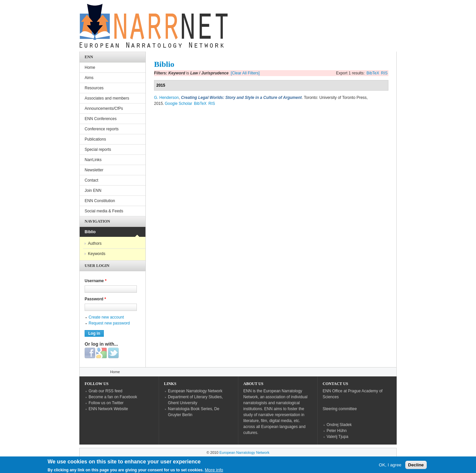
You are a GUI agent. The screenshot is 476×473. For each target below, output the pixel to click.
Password (95, 299)
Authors (95, 243)
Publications (95, 139)
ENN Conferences (101, 119)
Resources (94, 88)
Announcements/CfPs (104, 108)
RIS (384, 73)
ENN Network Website (108, 409)
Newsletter (94, 170)
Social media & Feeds (104, 211)
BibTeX (373, 73)
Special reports (98, 150)
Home (90, 67)
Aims (89, 78)
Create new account (106, 317)
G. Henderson (166, 98)
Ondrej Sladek (339, 425)
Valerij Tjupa (337, 437)
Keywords (97, 254)
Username (96, 281)
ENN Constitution (100, 201)
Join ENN (93, 191)
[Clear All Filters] (245, 73)
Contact (91, 180)
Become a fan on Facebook (113, 397)
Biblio (90, 232)
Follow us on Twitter (106, 403)
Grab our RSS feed (105, 391)
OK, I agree (390, 467)
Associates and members (107, 98)
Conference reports (102, 129)
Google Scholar (178, 104)
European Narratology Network (195, 391)
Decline (416, 467)
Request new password (109, 323)
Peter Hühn (337, 431)
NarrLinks (93, 160)
